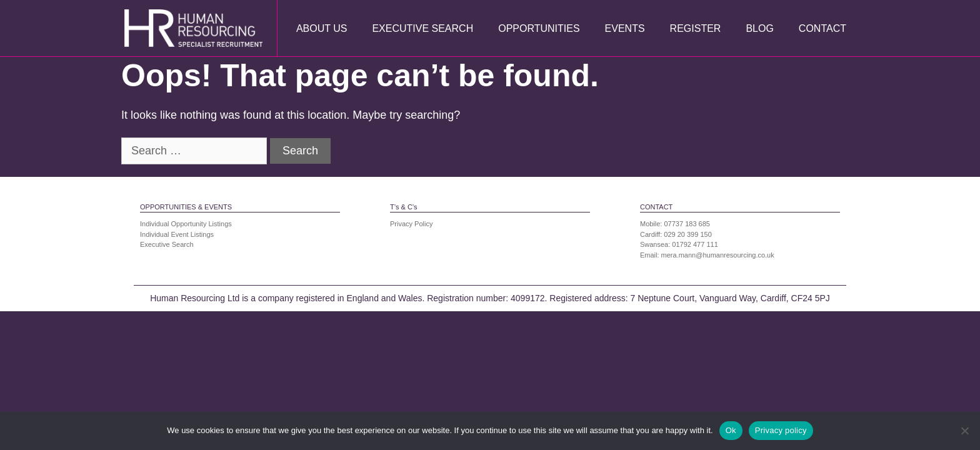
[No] (964, 431)
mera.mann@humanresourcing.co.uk (718, 255)
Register (696, 28)
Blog (759, 28)
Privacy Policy (411, 224)
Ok (731, 430)
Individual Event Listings (177, 234)
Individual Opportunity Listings (186, 224)
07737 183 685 (687, 224)
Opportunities (539, 28)
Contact (822, 28)
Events (625, 28)
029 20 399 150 (687, 234)
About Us (322, 28)
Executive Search (422, 28)
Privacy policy (781, 430)
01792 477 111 (695, 244)
